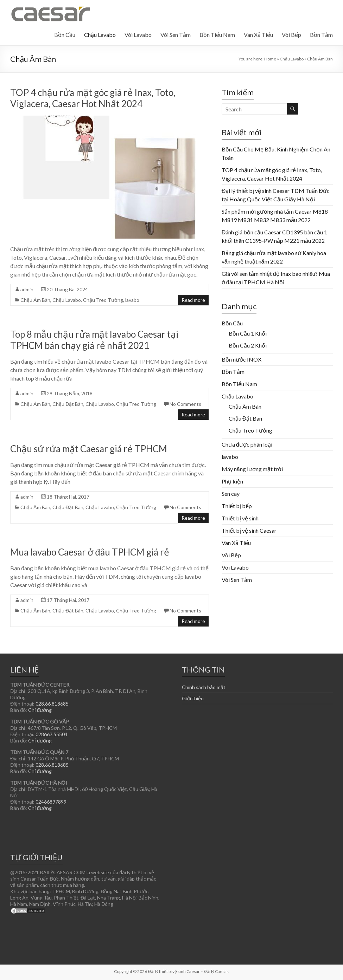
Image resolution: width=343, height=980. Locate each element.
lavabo (132, 300)
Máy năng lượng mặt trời (252, 469)
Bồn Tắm (321, 35)
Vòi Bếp (291, 35)
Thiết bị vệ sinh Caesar (249, 530)
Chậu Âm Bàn (35, 300)
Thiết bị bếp (237, 506)
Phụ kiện (232, 481)
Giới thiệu (193, 698)
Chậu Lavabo (100, 35)
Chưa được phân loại (247, 444)
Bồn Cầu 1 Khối (248, 333)
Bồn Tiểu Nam (217, 35)
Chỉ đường (40, 710)
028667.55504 (52, 734)
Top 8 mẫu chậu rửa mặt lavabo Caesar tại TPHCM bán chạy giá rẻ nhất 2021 (94, 340)
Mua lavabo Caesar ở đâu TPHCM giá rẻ (90, 552)
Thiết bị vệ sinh (240, 518)
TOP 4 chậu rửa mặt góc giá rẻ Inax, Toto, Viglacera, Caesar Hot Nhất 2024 (93, 98)
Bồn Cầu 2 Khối (248, 345)
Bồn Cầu (65, 35)
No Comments (185, 404)
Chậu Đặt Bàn (68, 404)
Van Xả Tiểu (258, 35)
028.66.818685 (52, 704)
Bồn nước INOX (242, 359)
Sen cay (231, 494)
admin (27, 289)
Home (270, 59)
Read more (193, 300)
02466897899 (51, 802)
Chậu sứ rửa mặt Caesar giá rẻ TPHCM (89, 449)
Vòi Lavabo (138, 35)
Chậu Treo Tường (103, 300)
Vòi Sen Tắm (176, 35)
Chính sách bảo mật (204, 687)
